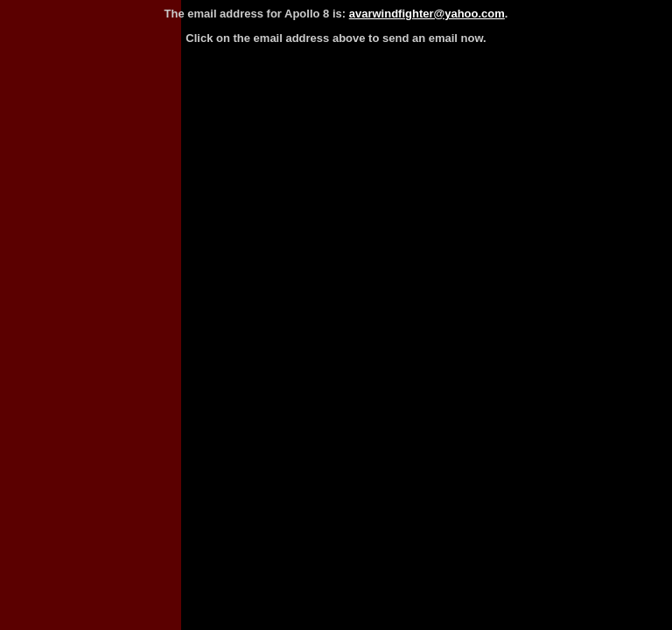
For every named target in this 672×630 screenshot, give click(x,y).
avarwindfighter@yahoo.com (427, 14)
